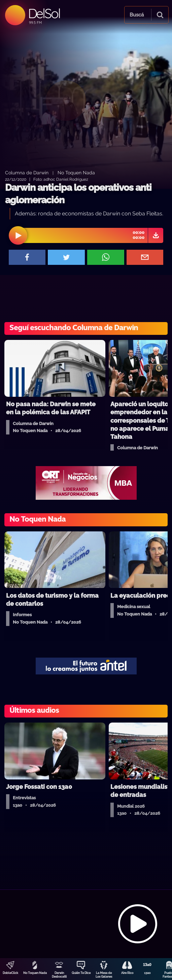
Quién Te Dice (81, 973)
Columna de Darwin (27, 172)
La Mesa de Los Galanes (104, 975)
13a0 (147, 973)
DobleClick (10, 973)
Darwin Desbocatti (59, 975)
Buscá (137, 15)
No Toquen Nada (35, 973)
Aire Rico (127, 973)
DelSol (44, 13)
